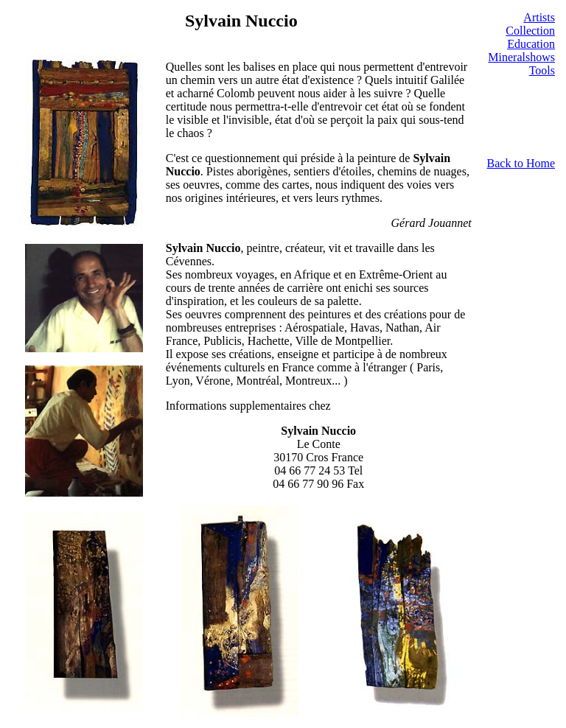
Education (531, 44)
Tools (542, 70)
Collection (530, 31)
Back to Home (521, 163)
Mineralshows (521, 57)
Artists (539, 17)
